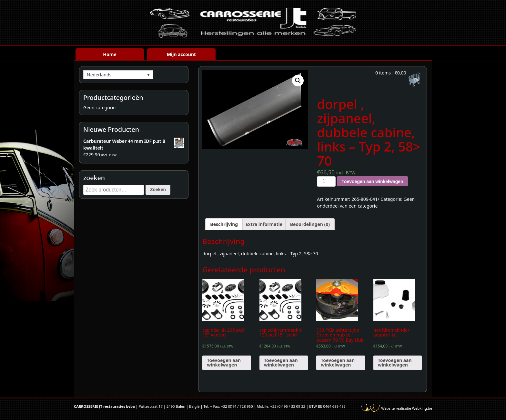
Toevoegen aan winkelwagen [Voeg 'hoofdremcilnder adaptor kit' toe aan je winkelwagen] (395, 362)
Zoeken (158, 190)
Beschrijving (224, 224)
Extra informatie (264, 224)
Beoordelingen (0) (310, 224)
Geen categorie (99, 107)
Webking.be (422, 408)
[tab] (224, 224)
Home (110, 54)
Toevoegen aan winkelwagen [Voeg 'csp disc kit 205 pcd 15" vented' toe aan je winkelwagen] (224, 362)
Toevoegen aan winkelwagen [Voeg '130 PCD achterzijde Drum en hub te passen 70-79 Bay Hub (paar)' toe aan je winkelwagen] (338, 362)
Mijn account (181, 54)
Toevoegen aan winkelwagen (372, 181)
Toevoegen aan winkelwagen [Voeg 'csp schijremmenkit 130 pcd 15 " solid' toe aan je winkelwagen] (281, 362)
